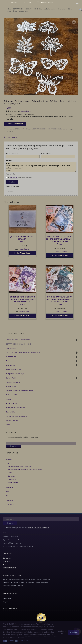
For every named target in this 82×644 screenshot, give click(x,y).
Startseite (9, 459)
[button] (74, 22)
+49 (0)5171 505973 (45, 2)
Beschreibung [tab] (10, 137)
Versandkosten (26, 111)
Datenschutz (10, 174)
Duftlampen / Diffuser (13, 395)
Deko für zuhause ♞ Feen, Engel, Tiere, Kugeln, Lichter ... (24, 353)
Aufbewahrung (11, 357)
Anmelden (12, 2)
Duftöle (8, 399)
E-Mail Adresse (47, 154)
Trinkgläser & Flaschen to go (15, 374)
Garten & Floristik (12, 378)
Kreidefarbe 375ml (12, 420)
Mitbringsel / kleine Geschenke (16, 408)
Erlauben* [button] (74, 633)
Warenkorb (10, 487)
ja (7, 178)
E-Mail (27, 2)
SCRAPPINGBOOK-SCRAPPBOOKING (46, 129)
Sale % (8, 425)
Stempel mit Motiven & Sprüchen (16, 416)
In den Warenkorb (15, 124)
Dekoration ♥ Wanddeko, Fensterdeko (18, 340)
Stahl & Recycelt (11, 348)
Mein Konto (10, 500)
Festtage (9, 361)
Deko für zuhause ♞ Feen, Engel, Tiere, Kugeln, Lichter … (25, 470)
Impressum (7, 561)
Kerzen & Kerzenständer (14, 370)
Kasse (8, 492)
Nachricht (9, 161)
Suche (10, 523)
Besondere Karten (12, 404)
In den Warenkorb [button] (22, 253)
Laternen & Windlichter (13, 382)
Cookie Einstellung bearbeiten (39, 528)
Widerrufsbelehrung (9, 568)
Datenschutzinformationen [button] (14, 637)
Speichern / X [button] (62, 633)
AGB (8, 496)
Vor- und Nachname (13, 154)
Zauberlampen (11, 387)
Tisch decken (10, 365)
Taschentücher (11, 412)
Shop (8, 463)
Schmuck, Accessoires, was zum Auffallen (19, 391)
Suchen (14, 446)
